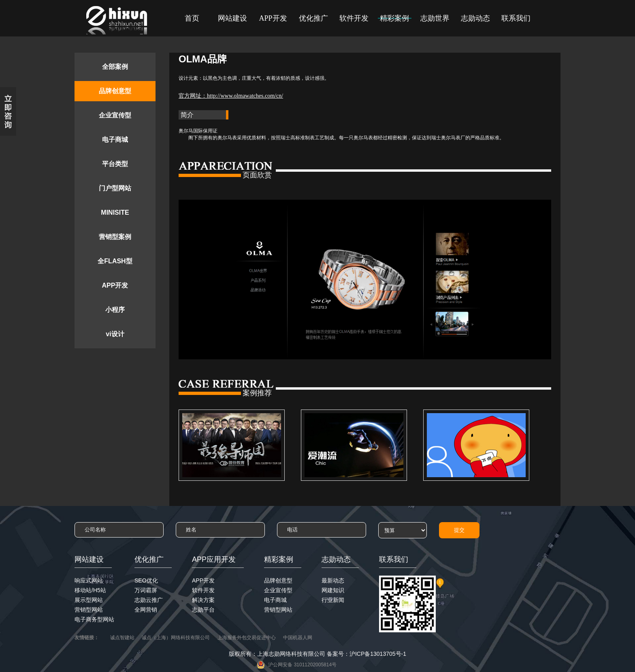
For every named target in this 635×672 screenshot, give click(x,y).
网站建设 (232, 18)
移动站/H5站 (90, 590)
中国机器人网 (298, 638)
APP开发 (273, 18)
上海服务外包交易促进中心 (247, 638)
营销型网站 (89, 610)
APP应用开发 (214, 559)
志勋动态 (475, 18)
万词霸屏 (146, 590)
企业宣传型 (115, 115)
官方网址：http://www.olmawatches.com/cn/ (231, 96)
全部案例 (115, 67)
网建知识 (333, 590)
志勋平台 (203, 610)
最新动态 (333, 580)
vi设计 (115, 334)
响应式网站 (89, 580)
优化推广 (313, 18)
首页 (192, 18)
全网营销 (146, 610)
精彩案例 (394, 18)
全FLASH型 (115, 261)
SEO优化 (146, 580)
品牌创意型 (115, 91)
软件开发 (354, 18)
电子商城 (115, 140)
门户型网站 (115, 188)
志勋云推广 (149, 600)
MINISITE (115, 212)
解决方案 (203, 600)
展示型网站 (89, 600)
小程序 (115, 310)
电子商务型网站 (94, 619)
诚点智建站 (122, 638)
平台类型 (115, 164)
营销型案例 (115, 237)
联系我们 (516, 18)
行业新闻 (333, 600)
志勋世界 (435, 18)
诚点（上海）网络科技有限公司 (176, 638)
